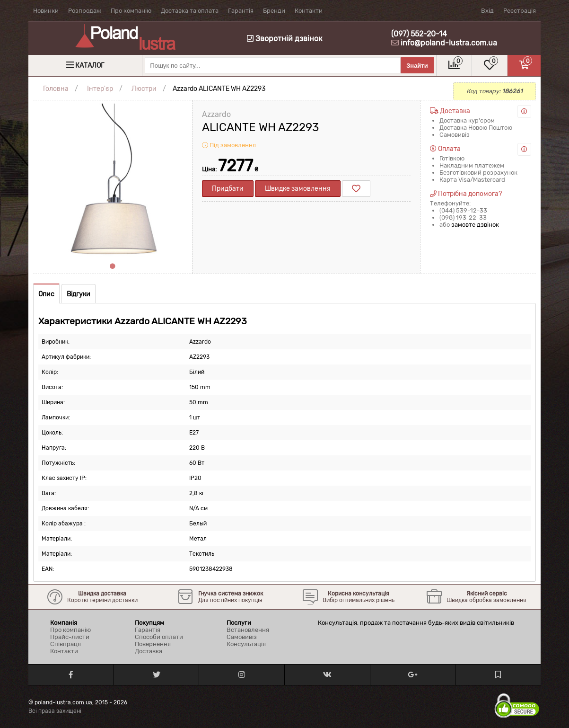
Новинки (46, 11)
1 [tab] (113, 266)
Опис (46, 294)
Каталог (90, 66)
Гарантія (241, 11)
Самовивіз (242, 637)
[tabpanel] (113, 180)
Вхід (487, 11)
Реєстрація (520, 11)
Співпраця (66, 644)
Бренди (274, 11)
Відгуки (79, 294)
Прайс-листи (70, 637)
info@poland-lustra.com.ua (449, 43)
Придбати (228, 189)
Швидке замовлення (298, 189)
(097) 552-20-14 (419, 34)
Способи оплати (159, 637)
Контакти (309, 11)
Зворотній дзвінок (285, 39)
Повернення (153, 644)
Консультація (246, 644)
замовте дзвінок (475, 225)
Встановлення (248, 630)
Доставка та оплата (190, 11)
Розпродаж (85, 11)
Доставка (149, 651)
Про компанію (131, 11)
